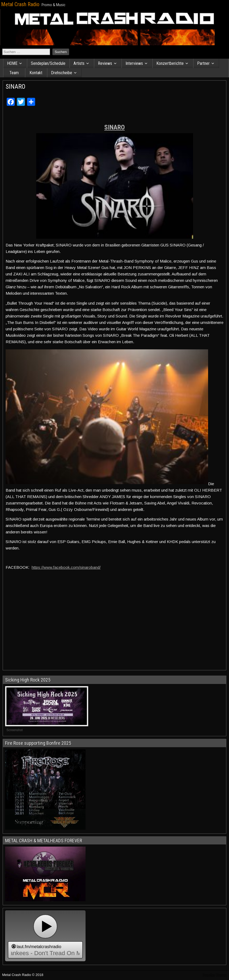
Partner (203, 63)
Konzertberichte (170, 63)
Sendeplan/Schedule (48, 63)
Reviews (105, 63)
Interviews (134, 63)
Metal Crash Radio (20, 4)
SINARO (16, 87)
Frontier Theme (215, 975)
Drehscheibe (62, 73)
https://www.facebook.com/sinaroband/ (66, 567)
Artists (79, 63)
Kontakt (36, 73)
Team (14, 73)
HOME (12, 63)
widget (45, 936)
